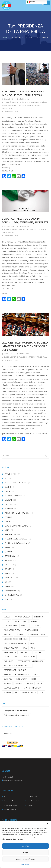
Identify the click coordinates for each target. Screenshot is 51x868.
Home (5, 37)
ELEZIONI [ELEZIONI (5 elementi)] (36, 626)
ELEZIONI (7, 357)
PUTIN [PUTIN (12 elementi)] (36, 675)
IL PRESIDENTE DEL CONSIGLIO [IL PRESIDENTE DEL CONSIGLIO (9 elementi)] (16, 639)
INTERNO (8, 517)
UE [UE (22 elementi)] (16, 692)
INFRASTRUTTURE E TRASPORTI (17, 513)
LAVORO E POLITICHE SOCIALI (16, 526)
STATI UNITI (9, 578)
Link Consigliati (33, 801)
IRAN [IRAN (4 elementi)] (32, 643)
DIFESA (8, 491)
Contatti (31, 805)
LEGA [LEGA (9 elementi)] (25, 648)
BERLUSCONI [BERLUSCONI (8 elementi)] (39, 617)
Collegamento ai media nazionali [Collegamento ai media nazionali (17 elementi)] (17, 715)
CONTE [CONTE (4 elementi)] (6, 621)
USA (11, 108)
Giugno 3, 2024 (9, 226)
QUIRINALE (22, 105)
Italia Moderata (24, 99)
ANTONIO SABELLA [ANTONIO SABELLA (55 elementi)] (22, 617)
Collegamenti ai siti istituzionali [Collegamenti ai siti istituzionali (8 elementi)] (16, 711)
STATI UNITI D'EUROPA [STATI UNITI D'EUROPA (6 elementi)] (32, 688)
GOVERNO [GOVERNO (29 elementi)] (20, 635)
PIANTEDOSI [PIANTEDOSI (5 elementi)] (9, 661)
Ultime (36, 105)
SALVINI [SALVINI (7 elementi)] (30, 683)
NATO (16, 102)
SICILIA (7, 573)
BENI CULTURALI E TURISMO (16, 483)
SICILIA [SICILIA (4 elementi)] (40, 683)
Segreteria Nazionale (12, 801)
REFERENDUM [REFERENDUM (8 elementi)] (22, 679)
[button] (47, 824)
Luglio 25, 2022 (9, 354)
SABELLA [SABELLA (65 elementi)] (19, 683)
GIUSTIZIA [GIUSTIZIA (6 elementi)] (8, 635)
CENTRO (8, 487)
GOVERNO (15, 357)
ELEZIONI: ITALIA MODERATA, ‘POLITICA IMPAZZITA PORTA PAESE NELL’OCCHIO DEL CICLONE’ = (25, 346)
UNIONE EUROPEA (8, 232)
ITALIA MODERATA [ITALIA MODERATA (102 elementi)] (11, 648)
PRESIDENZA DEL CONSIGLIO (29, 102)
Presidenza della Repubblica (24, 229)
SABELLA (30, 105)
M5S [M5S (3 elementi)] (33, 648)
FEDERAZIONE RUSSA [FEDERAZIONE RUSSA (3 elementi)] (12, 630)
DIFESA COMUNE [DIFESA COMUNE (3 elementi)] (20, 621)
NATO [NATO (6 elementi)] (17, 657)
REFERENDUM (10, 556)
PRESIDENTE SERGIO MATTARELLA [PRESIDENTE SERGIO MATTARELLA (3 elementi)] (17, 666)
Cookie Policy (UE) (11, 809)
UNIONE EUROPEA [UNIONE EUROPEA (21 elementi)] (29, 692)
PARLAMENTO (24, 357)
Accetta (26, 846)
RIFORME (8, 560)
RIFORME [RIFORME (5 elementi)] (7, 683)
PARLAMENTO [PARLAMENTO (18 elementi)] (29, 657)
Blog (6, 796)
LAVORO (8, 522)
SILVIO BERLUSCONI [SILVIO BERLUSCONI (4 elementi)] (11, 688)
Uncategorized (10, 591)
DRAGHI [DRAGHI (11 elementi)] (24, 626)
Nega (25, 852)
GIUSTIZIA (9, 504)
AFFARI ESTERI (9, 102)
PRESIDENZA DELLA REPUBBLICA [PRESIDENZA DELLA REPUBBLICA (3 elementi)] (16, 675)
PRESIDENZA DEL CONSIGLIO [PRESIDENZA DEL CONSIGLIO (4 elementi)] (15, 670)
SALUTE (8, 569)
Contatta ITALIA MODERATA (13, 780)
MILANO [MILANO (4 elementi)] (7, 657)
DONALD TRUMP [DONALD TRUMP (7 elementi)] (10, 626)
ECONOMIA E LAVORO (13, 496)
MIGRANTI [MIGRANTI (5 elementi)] (39, 652)
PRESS (16, 105)
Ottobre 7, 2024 (9, 99)
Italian (31, 2)
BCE (6, 478)
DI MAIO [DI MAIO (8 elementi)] (34, 621)
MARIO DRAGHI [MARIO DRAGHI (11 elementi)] (10, 652)
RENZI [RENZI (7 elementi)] (34, 679)
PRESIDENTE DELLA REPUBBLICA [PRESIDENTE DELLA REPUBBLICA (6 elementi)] (30, 661)
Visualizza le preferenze (25, 859)
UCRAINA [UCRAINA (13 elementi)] (7, 692)
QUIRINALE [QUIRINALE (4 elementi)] (8, 679)
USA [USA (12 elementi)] (42, 692)
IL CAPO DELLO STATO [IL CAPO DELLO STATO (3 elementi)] (37, 635)
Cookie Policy (24, 865)
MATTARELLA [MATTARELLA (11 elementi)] (25, 652)
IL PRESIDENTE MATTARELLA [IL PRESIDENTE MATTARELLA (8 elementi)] (15, 643)
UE (40, 229)
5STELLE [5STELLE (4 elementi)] (7, 617)
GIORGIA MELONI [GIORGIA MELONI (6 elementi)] (31, 630)
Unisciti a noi (33, 796)
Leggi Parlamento (11, 805)
